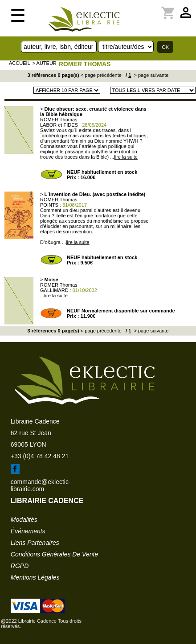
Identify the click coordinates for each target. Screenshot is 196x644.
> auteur (45, 63)
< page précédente (101, 75)
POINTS (49, 205)
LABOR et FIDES (59, 125)
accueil (20, 63)
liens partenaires (35, 543)
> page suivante (150, 75)
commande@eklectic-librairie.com (41, 485)
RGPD (20, 566)
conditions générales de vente (54, 554)
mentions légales (35, 577)
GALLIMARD (54, 290)
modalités (24, 520)
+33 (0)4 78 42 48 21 (40, 456)
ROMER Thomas (85, 64)
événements (28, 531)
